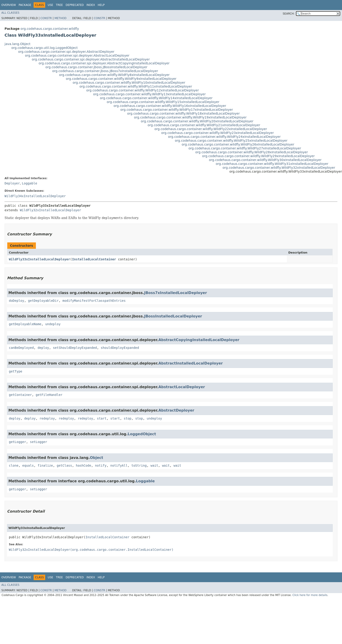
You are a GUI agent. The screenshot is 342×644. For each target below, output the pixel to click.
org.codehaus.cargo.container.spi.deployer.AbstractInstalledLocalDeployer (91, 59)
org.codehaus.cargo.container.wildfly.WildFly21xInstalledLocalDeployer (204, 125)
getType (16, 371)
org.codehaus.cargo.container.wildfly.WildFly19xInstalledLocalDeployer (190, 117)
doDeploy (16, 301)
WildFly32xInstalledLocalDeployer (50, 210)
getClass (64, 465)
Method (61, 18)
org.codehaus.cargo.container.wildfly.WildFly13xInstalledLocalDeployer (149, 94)
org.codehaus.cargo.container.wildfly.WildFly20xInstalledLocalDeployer (197, 121)
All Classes (10, 13)
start (102, 418)
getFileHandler (49, 395)
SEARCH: (289, 14)
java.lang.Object (17, 44)
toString (139, 465)
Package (25, 5)
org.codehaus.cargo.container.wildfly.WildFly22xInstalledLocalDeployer (211, 129)
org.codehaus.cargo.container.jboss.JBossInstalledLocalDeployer (96, 67)
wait (154, 465)
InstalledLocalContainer (94, 259)
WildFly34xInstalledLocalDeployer (35, 196)
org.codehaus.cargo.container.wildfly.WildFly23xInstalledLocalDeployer (218, 133)
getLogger (17, 442)
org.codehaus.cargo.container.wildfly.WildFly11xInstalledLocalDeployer (136, 86)
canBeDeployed (21, 348)
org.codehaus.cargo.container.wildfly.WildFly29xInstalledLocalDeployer (258, 156)
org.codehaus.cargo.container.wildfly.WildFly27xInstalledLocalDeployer (245, 148)
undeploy (53, 324)
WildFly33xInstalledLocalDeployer (40, 259)
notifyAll (119, 465)
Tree (59, 5)
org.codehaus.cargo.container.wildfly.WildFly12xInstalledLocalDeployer (143, 90)
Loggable (29, 183)
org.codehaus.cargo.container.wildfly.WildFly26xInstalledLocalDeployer (238, 144)
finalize (45, 465)
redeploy (47, 418)
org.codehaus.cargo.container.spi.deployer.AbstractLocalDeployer (77, 55)
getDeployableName (25, 324)
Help (101, 5)
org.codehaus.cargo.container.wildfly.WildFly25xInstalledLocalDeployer (231, 141)
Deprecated (75, 5)
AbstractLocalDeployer (182, 387)
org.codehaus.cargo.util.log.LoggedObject (45, 48)
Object (97, 458)
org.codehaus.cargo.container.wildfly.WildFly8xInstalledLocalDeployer (114, 75)
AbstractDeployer (176, 410)
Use (50, 5)
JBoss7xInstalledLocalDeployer (176, 293)
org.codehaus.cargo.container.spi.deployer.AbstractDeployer (66, 52)
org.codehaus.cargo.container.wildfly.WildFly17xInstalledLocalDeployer (177, 110)
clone (14, 465)
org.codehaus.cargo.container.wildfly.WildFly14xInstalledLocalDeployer (156, 98)
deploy (43, 348)
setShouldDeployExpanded (75, 348)
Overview (9, 5)
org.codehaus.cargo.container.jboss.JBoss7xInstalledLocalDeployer (105, 71)
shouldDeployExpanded (120, 348)
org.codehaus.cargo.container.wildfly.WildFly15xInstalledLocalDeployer (163, 102)
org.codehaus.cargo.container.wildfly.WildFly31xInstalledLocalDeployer (272, 164)
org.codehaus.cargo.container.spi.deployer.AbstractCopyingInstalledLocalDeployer (104, 63)
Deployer (12, 183)
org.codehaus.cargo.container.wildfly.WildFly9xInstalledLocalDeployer (121, 79)
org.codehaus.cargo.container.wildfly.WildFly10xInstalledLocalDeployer (129, 83)
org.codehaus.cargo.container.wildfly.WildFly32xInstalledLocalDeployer (279, 168)
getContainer (20, 395)
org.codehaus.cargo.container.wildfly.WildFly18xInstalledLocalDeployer (183, 113)
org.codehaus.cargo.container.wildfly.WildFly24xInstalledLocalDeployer (224, 137)
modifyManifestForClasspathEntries (94, 301)
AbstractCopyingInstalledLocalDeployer (199, 340)
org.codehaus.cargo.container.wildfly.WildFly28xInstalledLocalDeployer (252, 152)
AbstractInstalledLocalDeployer (191, 363)
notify (101, 465)
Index (91, 5)
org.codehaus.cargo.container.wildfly (50, 29)
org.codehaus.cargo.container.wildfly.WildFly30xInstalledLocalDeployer (265, 160)
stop (128, 418)
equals (28, 465)
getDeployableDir (43, 301)
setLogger (39, 442)
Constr (46, 18)
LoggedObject (142, 434)
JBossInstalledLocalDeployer (173, 316)
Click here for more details (310, 595)
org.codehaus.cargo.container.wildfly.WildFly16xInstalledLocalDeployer (170, 106)
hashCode (83, 465)
